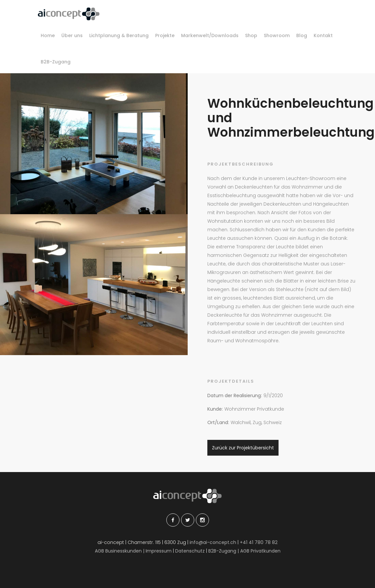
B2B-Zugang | (224, 551)
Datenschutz (191, 551)
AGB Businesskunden (118, 551)
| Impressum (157, 551)
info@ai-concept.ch (213, 542)
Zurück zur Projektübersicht (243, 448)
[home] (69, 14)
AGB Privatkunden (260, 551)
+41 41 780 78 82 (259, 542)
